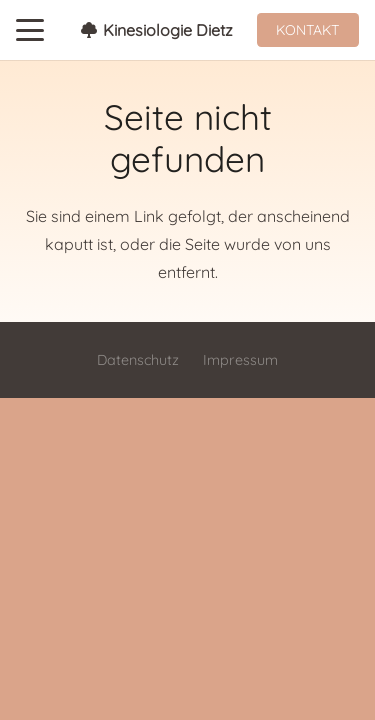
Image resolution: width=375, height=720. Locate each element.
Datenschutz (138, 360)
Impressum (240, 360)
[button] (30, 30)
